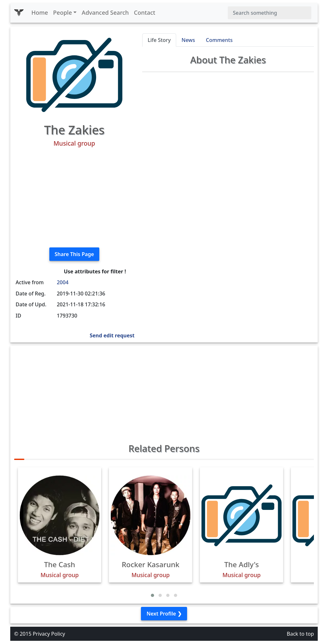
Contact (145, 12)
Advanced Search (105, 12)
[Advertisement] (74, 197)
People (63, 12)
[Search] (270, 13)
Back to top (300, 634)
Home (40, 12)
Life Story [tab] (159, 40)
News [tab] (188, 40)
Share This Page (74, 254)
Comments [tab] (219, 40)
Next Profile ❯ (164, 614)
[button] (152, 595)
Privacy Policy (49, 634)
